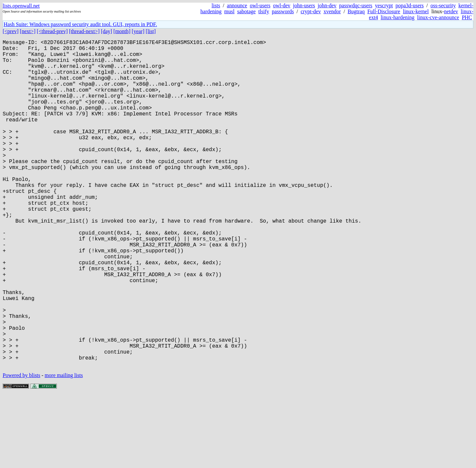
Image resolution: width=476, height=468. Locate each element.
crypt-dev (311, 11)
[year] (138, 31)
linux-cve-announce (438, 17)
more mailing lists (64, 448)
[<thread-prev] (52, 31)
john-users (304, 5)
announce (237, 5)
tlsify (264, 11)
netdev (451, 11)
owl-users (260, 5)
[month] (122, 31)
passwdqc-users (356, 5)
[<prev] (11, 31)
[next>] (28, 31)
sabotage (246, 11)
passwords (283, 11)
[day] (106, 31)
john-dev (327, 5)
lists (216, 5)
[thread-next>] (84, 31)
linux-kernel (416, 11)
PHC (467, 17)
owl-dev (282, 5)
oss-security (443, 5)
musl (229, 11)
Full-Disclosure (384, 11)
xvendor (332, 11)
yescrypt (384, 5)
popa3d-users (409, 5)
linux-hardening (398, 17)
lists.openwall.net (21, 6)
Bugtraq (356, 11)
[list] (151, 31)
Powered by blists (21, 448)
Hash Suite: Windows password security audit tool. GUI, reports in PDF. (80, 24)
